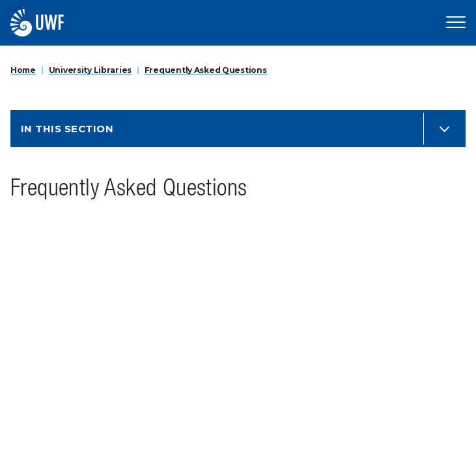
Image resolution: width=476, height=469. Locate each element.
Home (23, 70)
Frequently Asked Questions (206, 70)
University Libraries (90, 70)
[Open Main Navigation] (456, 23)
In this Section (67, 129)
